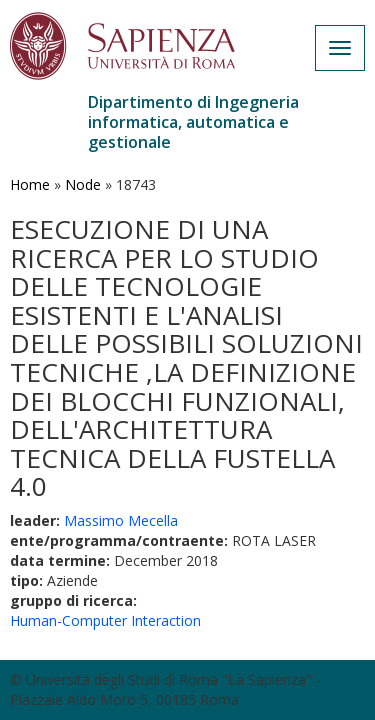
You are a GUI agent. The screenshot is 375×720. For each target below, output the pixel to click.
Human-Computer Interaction (105, 620)
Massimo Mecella (121, 520)
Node (83, 184)
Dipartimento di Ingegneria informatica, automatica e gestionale (193, 122)
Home (30, 184)
